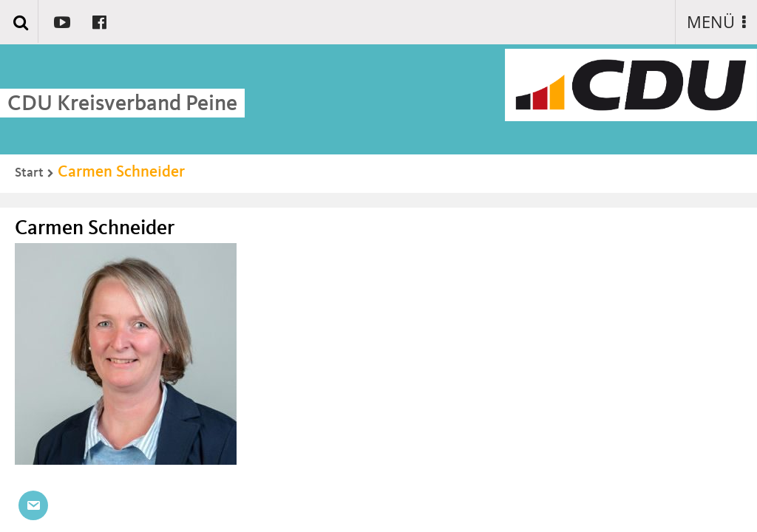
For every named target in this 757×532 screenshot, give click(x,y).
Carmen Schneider (121, 172)
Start (29, 173)
